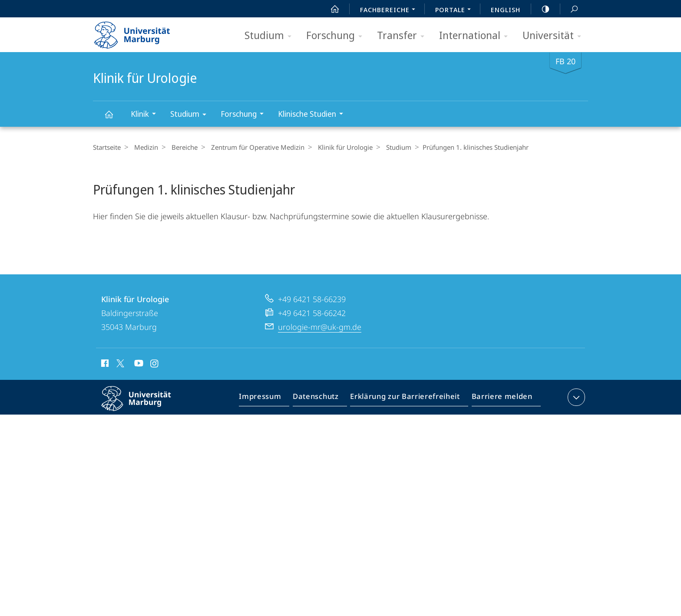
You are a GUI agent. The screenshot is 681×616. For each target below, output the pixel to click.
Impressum (270, 422)
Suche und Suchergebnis (569, 9)
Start (330, 9)
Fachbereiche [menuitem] (390, 10)
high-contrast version (541, 9)
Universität (555, 36)
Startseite (107, 147)
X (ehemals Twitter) (119, 386)
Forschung (337, 36)
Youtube (138, 388)
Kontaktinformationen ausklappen (575, 420)
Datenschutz (323, 422)
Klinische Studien (313, 115)
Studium (271, 36)
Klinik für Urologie (114, 118)
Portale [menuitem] (455, 10)
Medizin (144, 147)
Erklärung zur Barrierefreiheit (408, 422)
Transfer (403, 36)
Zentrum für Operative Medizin (251, 147)
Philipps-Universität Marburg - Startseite (140, 32)
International (476, 36)
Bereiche (180, 147)
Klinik (146, 115)
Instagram (155, 388)
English (506, 10)
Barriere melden (499, 422)
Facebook (104, 388)
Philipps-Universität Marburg (144, 428)
